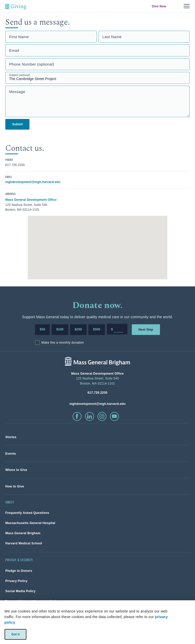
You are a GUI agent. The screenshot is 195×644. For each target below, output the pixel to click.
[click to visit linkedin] (90, 416)
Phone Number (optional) (32, 64)
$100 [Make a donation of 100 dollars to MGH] (60, 329)
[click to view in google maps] (31, 200)
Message (17, 92)
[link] (11, 437)
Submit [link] (18, 124)
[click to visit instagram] (102, 416)
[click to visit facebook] (77, 416)
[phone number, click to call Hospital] (97, 393)
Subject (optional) (20, 75)
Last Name (112, 37)
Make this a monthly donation (63, 343)
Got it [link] (15, 634)
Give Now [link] (159, 6)
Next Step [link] (146, 329)
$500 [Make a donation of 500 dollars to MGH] (97, 329)
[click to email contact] (33, 182)
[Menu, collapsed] (187, 6)
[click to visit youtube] (114, 416)
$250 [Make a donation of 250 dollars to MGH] (78, 329)
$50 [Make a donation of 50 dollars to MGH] (43, 329)
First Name (19, 37)
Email (14, 50)
